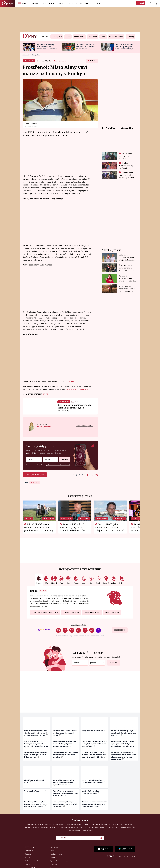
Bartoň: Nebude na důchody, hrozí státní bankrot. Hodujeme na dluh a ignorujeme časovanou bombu (36, 733)
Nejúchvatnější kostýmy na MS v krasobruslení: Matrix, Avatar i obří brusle (47, 47)
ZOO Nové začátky (115, 824)
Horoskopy (61, 3)
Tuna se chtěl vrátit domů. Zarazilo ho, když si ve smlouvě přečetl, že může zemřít (75, 529)
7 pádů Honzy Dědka (32, 827)
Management (55, 847)
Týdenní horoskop (71, 613)
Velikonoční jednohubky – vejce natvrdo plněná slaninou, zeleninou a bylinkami (124, 733)
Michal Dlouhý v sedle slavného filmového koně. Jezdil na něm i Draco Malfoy (39, 527)
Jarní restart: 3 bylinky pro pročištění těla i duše (91, 792)
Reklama (28, 854)
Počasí (92, 824)
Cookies (28, 864)
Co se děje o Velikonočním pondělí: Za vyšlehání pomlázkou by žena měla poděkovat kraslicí (94, 804)
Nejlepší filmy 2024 (44, 824)
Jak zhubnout (31, 824)
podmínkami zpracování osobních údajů (58, 465)
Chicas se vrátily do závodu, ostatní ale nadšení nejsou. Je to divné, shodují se (65, 755)
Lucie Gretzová (60, 61)
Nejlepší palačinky (74, 830)
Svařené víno (54, 827)
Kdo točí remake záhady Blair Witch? (34, 781)
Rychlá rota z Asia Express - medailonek (126, 156)
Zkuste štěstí (120, 630)
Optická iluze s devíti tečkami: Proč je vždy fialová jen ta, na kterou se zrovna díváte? (94, 744)
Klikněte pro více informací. (78, 389)
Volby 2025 (45, 827)
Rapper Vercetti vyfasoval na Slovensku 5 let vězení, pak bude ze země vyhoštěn (65, 793)
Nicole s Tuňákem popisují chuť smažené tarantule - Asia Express (126, 168)
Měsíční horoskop (92, 613)
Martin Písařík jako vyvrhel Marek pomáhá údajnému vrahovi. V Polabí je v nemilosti (109, 529)
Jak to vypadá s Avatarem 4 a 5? (35, 792)
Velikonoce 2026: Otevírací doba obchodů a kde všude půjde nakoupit (86, 47)
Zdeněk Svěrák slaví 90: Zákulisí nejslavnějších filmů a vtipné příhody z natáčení (124, 48)
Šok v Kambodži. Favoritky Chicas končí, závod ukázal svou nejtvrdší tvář (127, 268)
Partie (86, 824)
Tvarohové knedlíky (128, 827)
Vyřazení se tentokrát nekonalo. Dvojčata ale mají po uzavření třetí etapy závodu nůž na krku (127, 257)
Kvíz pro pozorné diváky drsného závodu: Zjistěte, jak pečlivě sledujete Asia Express (64, 744)
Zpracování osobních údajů (60, 861)
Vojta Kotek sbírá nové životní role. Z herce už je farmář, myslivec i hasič (127, 289)
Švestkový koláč (87, 830)
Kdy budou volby (102, 824)
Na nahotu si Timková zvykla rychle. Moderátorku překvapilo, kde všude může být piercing (127, 278)
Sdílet (93, 61)
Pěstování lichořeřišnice (96, 827)
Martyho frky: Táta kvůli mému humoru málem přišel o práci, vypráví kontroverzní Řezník (64, 783)
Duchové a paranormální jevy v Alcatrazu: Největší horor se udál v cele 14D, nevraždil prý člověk (94, 755)
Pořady (97, 3)
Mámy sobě (72, 3)
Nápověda (54, 864)
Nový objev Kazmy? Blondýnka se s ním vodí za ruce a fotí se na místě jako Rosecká (65, 804)
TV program (69, 824)
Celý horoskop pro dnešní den (45, 613)
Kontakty (54, 857)
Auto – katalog (128, 824)
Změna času (78, 824)
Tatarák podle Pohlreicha (69, 827)
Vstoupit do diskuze (35, 475)
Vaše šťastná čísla (78, 625)
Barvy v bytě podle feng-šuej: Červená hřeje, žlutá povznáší (94, 781)
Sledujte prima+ (86, 3)
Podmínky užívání (31, 861)
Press (52, 851)
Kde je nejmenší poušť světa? (94, 731)
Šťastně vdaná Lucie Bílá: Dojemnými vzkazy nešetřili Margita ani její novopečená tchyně (36, 745)
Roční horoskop (112, 613)
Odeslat (63, 458)
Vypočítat (112, 662)
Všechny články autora (85, 426)
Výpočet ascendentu (113, 827)
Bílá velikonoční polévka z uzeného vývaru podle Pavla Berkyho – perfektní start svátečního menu (124, 745)
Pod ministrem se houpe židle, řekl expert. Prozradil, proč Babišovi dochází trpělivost (36, 755)
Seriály (51, 3)
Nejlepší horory (57, 824)
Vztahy (43, 3)
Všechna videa (127, 128)
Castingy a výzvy (56, 854)
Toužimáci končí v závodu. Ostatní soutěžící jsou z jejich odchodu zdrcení (65, 733)
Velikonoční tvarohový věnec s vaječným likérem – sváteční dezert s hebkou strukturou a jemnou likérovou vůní (124, 756)
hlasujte (70, 381)
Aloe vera (83, 827)
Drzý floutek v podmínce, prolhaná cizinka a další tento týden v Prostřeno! (75, 408)
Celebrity (34, 3)
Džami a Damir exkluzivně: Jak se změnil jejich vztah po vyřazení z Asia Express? (127, 177)
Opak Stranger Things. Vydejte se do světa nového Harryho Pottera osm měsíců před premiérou (36, 804)
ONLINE (46, 394)
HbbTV (27, 857)
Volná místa (29, 851)
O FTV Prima (29, 847)
